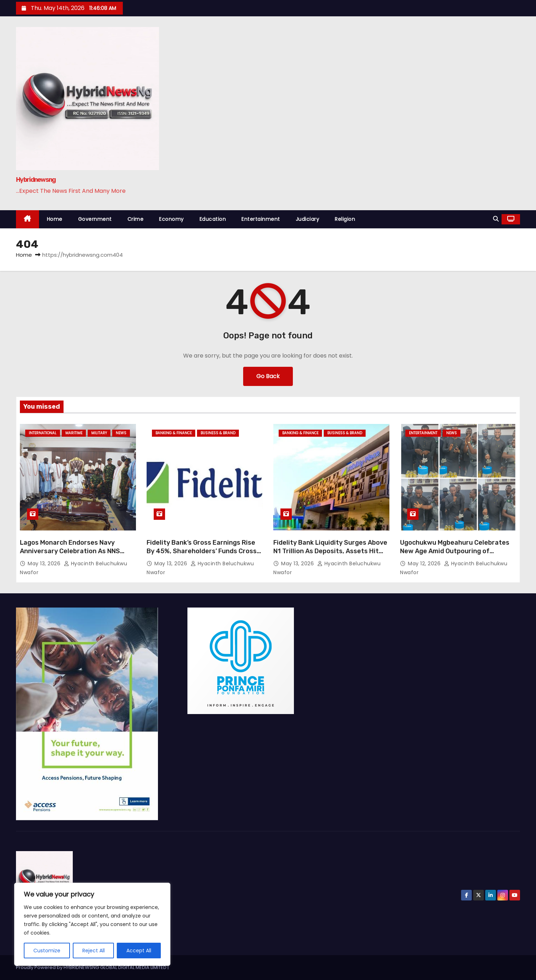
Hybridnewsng (36, 180)
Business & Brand (218, 433)
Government (95, 219)
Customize (47, 951)
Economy (171, 219)
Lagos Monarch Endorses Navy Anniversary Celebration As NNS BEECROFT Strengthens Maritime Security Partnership (72, 555)
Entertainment (261, 219)
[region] (92, 924)
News (121, 433)
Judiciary (308, 219)
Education (213, 219)
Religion (345, 219)
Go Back (268, 376)
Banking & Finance (174, 433)
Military (99, 433)
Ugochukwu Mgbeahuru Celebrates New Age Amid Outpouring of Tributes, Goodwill (455, 551)
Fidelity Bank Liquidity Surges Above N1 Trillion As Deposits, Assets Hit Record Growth (330, 551)
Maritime (74, 433)
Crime (136, 219)
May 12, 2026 (425, 563)
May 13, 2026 (45, 563)
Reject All (94, 951)
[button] (496, 219)
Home (55, 219)
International (43, 433)
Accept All (139, 951)
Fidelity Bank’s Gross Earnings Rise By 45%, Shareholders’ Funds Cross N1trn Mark (202, 551)
